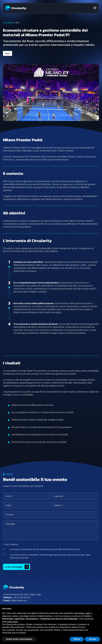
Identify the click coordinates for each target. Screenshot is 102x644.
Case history (8, 23)
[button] (99, 609)
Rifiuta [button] (77, 639)
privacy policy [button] (84, 613)
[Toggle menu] (95, 8)
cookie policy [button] (12, 622)
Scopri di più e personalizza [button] (19, 639)
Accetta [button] (92, 639)
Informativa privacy (71, 549)
